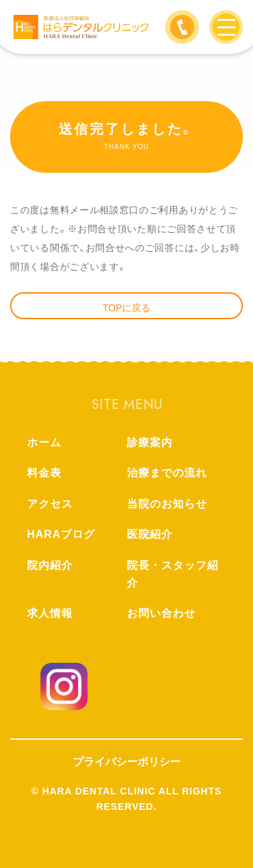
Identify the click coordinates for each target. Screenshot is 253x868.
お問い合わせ (161, 613)
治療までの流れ (167, 473)
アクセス (50, 504)
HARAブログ (61, 534)
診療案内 (150, 442)
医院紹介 (150, 534)
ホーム (44, 442)
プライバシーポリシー (127, 762)
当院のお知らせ (167, 504)
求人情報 (50, 613)
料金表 (44, 473)
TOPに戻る (126, 308)
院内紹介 (50, 565)
